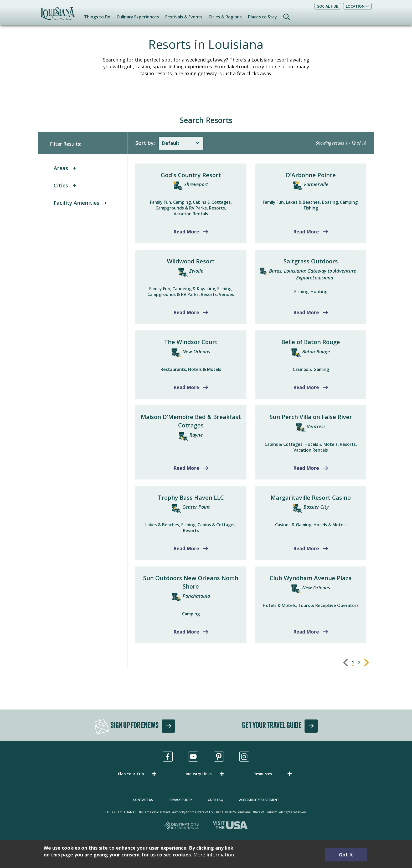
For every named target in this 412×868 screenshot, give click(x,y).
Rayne (196, 435)
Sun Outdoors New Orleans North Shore (191, 582)
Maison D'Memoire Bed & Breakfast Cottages (191, 421)
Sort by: (145, 143)
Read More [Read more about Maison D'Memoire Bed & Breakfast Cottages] (186, 468)
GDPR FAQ (216, 800)
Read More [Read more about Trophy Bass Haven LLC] (186, 548)
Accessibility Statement (259, 800)
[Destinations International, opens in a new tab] (182, 826)
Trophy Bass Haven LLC (191, 497)
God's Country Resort (191, 175)
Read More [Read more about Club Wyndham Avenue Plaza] (306, 632)
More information (214, 855)
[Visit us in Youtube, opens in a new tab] (193, 757)
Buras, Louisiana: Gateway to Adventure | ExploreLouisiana (315, 274)
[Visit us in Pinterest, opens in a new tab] (219, 757)
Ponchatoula (196, 596)
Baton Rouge (316, 351)
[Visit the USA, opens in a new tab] (230, 826)
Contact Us (143, 800)
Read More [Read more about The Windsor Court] (186, 387)
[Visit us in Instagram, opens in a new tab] (244, 757)
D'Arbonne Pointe (311, 175)
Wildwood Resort (191, 261)
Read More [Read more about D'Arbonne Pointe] (306, 232)
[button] (138, 774)
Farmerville (316, 184)
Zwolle (196, 271)
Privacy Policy (180, 800)
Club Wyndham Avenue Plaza (311, 578)
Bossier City (316, 507)
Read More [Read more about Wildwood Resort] (186, 312)
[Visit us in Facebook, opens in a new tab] (168, 757)
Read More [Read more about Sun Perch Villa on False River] (306, 468)
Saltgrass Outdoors (311, 261)
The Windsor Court (191, 342)
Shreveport (196, 184)
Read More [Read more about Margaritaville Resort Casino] (306, 548)
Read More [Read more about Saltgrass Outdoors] (306, 312)
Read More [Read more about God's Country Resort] (186, 232)
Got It (346, 855)
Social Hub (328, 6)
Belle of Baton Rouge (311, 342)
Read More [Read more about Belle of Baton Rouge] (306, 387)
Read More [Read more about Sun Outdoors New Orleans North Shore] (186, 632)
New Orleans (196, 351)
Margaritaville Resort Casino (311, 497)
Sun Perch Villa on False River (311, 417)
